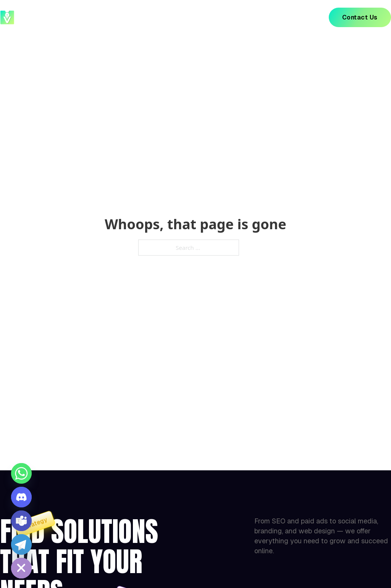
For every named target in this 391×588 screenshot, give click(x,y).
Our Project (181, 17)
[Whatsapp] (21, 473)
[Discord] (21, 497)
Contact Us (360, 17)
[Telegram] (21, 544)
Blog (289, 17)
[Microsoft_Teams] (21, 521)
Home (92, 17)
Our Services (235, 17)
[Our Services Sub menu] (260, 18)
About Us (132, 17)
